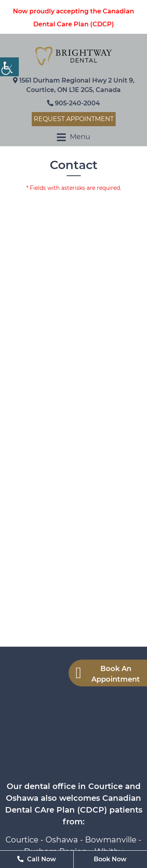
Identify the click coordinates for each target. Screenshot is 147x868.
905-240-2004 (73, 103)
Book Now (110, 859)
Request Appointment (74, 119)
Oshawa (62, 840)
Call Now (37, 859)
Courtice (22, 840)
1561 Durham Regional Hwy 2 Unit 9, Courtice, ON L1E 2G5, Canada (74, 85)
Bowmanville (111, 840)
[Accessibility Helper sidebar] (9, 67)
